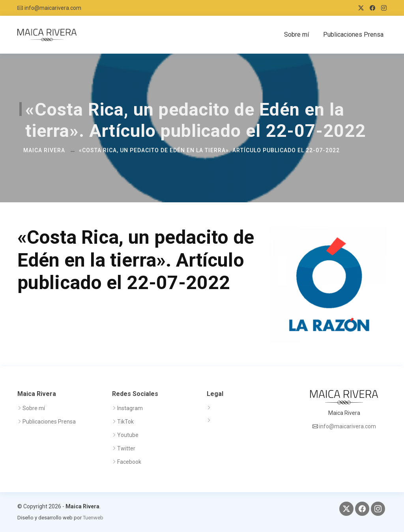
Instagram (130, 408)
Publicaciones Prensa (353, 35)
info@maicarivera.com (53, 8)
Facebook (129, 462)
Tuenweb (93, 518)
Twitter (126, 448)
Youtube (128, 435)
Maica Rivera (44, 150)
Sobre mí (296, 35)
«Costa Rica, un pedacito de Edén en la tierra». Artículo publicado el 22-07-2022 (209, 150)
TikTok (125, 422)
